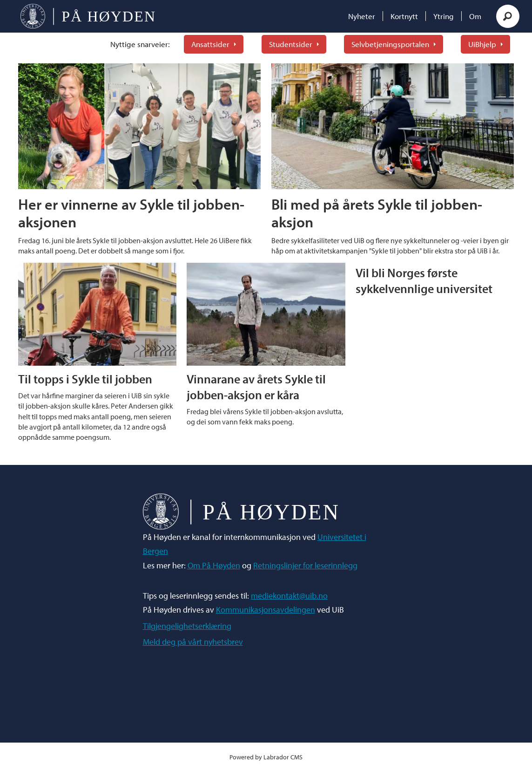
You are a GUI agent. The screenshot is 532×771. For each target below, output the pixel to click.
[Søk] (508, 16)
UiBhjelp (482, 44)
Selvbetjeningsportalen (390, 44)
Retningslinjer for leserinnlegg (305, 565)
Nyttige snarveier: (140, 44)
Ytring (444, 16)
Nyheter (362, 16)
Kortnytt (404, 16)
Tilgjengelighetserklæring (187, 626)
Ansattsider (210, 44)
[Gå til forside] (88, 16)
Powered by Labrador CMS (266, 757)
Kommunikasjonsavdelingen (266, 610)
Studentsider (291, 44)
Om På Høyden (214, 565)
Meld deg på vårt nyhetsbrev (193, 642)
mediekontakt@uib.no (289, 596)
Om (475, 16)
